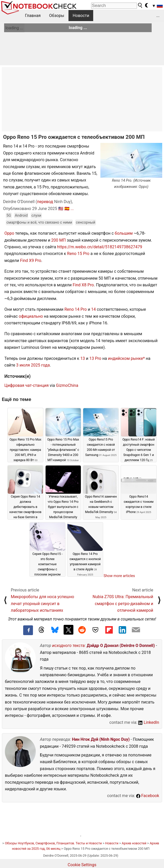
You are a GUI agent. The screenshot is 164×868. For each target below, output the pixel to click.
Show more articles (119, 576)
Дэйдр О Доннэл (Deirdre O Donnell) (121, 646)
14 (93, 309)
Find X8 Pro (83, 285)
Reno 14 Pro (76, 309)
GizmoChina (67, 385)
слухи (36, 216)
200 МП (58, 240)
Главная (33, 16)
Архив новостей (134, 843)
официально (31, 316)
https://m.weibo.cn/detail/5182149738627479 (100, 247)
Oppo (9, 233)
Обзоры (57, 16)
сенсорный (86, 222)
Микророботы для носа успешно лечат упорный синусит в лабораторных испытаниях (42, 604)
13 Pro (95, 358)
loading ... (14, 28)
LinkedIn (149, 722)
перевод (45, 202)
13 (83, 358)
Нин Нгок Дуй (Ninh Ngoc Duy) (101, 739)
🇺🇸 (61, 209)
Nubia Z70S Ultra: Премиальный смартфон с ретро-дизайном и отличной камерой (123, 604)
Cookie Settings (82, 865)
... (158, 16)
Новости (81, 16)
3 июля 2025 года (33, 365)
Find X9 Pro (31, 261)
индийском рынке (125, 358)
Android (21, 216)
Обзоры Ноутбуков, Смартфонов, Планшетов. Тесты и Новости (53, 843)
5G (9, 216)
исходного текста (68, 646)
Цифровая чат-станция (27, 385)
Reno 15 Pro (78, 254)
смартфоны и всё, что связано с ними (39, 222)
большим (124, 233)
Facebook (148, 796)
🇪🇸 (67, 209)
